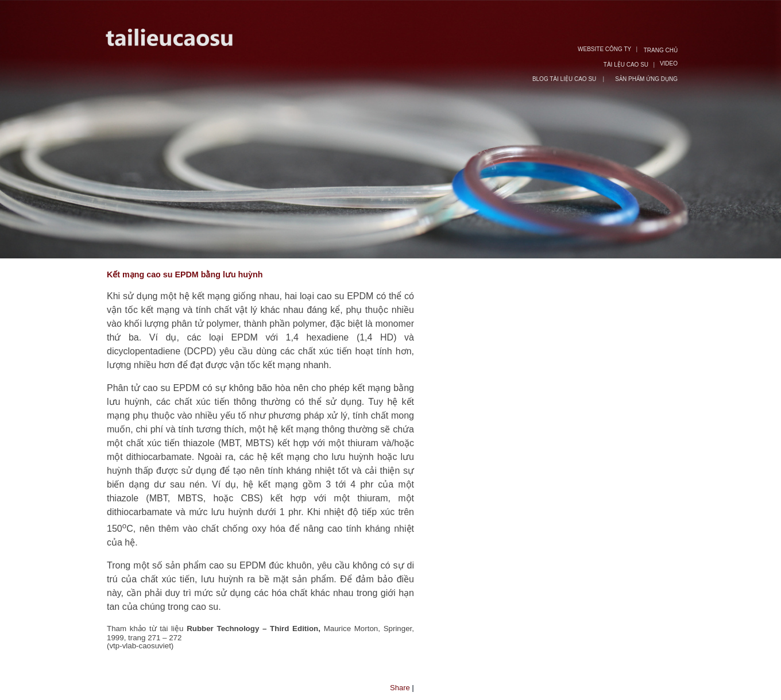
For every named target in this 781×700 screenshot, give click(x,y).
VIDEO (669, 63)
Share (400, 688)
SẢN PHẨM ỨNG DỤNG (646, 79)
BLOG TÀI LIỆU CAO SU (565, 79)
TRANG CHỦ (661, 50)
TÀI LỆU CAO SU (626, 65)
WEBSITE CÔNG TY (604, 49)
